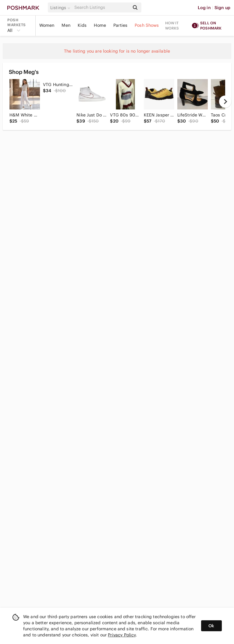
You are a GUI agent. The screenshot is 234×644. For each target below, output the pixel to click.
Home (100, 25)
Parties (120, 25)
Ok (211, 626)
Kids (82, 25)
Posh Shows (147, 25)
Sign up (222, 8)
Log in (204, 8)
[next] (225, 102)
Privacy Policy (122, 635)
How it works (172, 26)
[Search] (101, 7)
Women (47, 25)
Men (66, 25)
